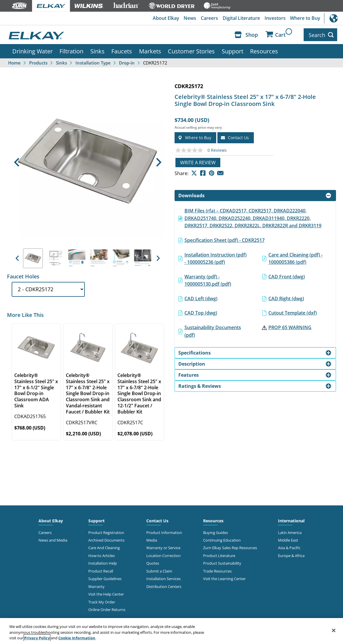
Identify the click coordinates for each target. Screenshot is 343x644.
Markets (150, 50)
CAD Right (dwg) (286, 298)
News (190, 18)
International (334, 18)
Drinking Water (32, 50)
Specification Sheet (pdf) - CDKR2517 (225, 240)
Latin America (290, 532)
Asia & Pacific (289, 547)
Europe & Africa (291, 555)
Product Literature (219, 555)
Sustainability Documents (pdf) (213, 331)
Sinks (97, 50)
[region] (171, 631)
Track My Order (102, 601)
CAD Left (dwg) (201, 298)
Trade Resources (217, 570)
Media (152, 540)
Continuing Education (222, 540)
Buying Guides (216, 532)
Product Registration (106, 532)
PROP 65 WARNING (290, 327)
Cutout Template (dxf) (293, 312)
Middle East (288, 540)
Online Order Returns (107, 609)
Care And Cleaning (104, 547)
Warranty (96, 586)
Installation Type (93, 62)
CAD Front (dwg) (287, 276)
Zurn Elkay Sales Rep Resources (230, 547)
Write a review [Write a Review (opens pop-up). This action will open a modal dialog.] (198, 162)
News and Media (53, 540)
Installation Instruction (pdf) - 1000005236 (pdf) (216, 258)
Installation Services (163, 578)
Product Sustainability (222, 563)
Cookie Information (77, 638)
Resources (264, 50)
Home (14, 62)
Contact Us (157, 520)
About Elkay (165, 18)
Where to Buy (305, 18)
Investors (275, 18)
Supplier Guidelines (105, 578)
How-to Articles (102, 555)
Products (38, 62)
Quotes (153, 563)
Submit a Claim (159, 570)
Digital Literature (241, 18)
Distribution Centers (164, 586)
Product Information (164, 532)
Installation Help (103, 563)
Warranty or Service (163, 547)
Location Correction (163, 555)
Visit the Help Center (106, 594)
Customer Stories (191, 50)
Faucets (122, 50)
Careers (209, 18)
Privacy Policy (37, 638)
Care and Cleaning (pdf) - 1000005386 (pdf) (295, 258)
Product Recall (101, 570)
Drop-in (127, 62)
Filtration (71, 50)
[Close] (334, 630)
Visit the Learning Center (224, 578)
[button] (17, 162)
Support (233, 50)
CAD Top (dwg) (201, 312)
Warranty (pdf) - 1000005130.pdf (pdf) (208, 280)
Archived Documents (106, 540)
